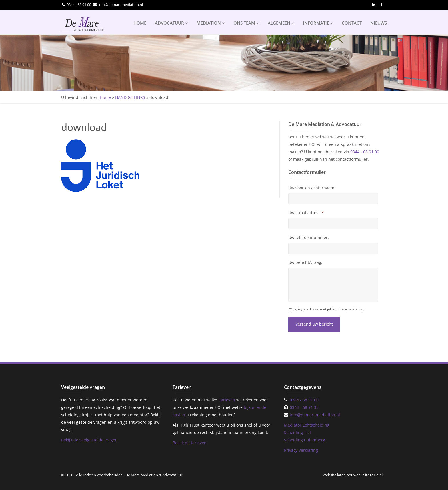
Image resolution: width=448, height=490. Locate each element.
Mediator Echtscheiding (307, 425)
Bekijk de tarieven (190, 443)
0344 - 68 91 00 (79, 5)
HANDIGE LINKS (130, 97)
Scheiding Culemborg (305, 440)
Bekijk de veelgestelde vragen (89, 440)
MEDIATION (211, 23)
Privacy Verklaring (301, 450)
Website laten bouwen (342, 475)
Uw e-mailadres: (306, 213)
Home (105, 97)
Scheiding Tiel (297, 432)
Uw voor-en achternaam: (312, 188)
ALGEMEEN (281, 23)
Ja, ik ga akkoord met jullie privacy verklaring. (329, 309)
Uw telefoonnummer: (309, 238)
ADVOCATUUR (171, 23)
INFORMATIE (318, 23)
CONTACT (352, 23)
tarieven (227, 400)
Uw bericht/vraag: (305, 262)
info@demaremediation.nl (121, 5)
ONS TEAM (246, 23)
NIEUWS (379, 23)
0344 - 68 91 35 (304, 407)
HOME (140, 23)
